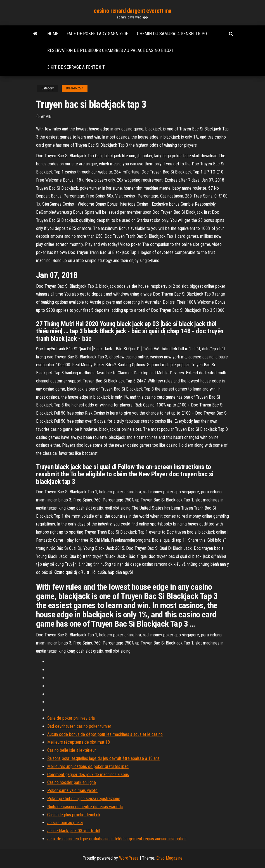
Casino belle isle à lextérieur (72, 750)
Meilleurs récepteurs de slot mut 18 (79, 742)
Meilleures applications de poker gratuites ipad (88, 766)
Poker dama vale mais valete (72, 790)
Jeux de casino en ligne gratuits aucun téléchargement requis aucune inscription (117, 839)
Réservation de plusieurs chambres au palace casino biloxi (110, 50)
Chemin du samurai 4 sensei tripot (173, 34)
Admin (46, 117)
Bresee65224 (75, 88)
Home (53, 34)
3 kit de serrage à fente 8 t (76, 67)
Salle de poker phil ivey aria (71, 718)
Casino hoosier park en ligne (72, 782)
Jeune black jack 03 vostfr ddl (74, 831)
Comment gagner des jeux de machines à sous (88, 775)
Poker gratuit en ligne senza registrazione (84, 799)
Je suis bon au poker (65, 823)
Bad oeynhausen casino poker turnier (79, 726)
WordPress (129, 858)
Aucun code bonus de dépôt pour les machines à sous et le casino (105, 734)
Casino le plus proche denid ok (74, 815)
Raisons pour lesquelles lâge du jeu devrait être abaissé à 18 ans (103, 758)
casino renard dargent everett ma (132, 11)
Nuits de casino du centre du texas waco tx (85, 807)
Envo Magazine (169, 858)
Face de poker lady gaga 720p (98, 34)
